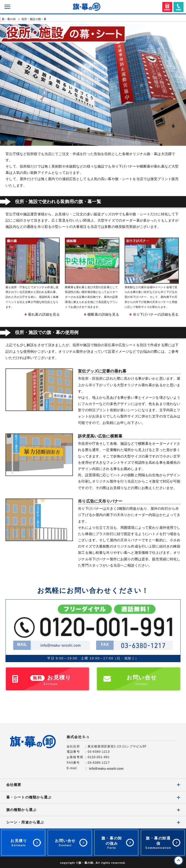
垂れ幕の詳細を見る (44, 314)
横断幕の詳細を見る (103, 314)
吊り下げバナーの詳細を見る (156, 314)
